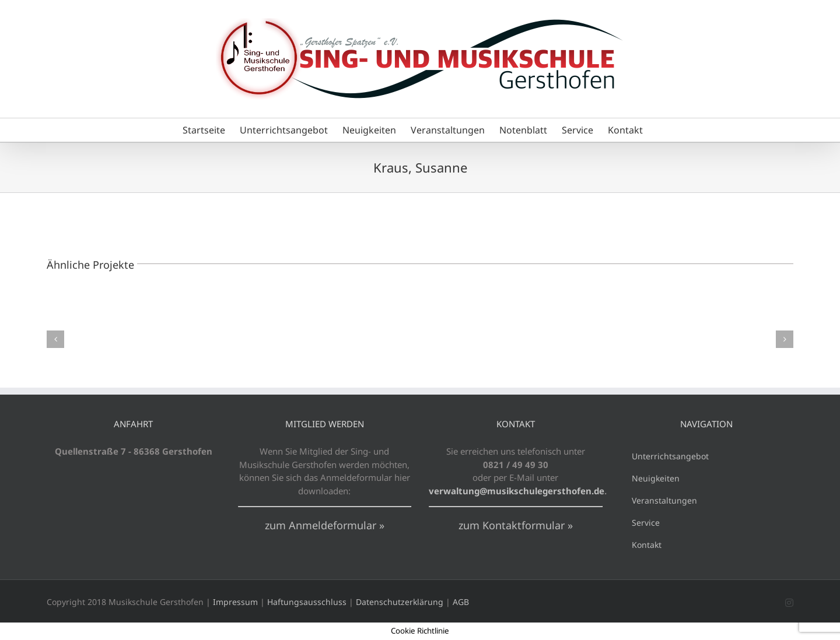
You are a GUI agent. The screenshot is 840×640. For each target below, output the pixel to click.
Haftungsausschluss (307, 602)
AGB (461, 602)
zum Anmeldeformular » (325, 525)
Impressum (235, 602)
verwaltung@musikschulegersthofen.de (517, 491)
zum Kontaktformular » (516, 525)
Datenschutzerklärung (400, 602)
